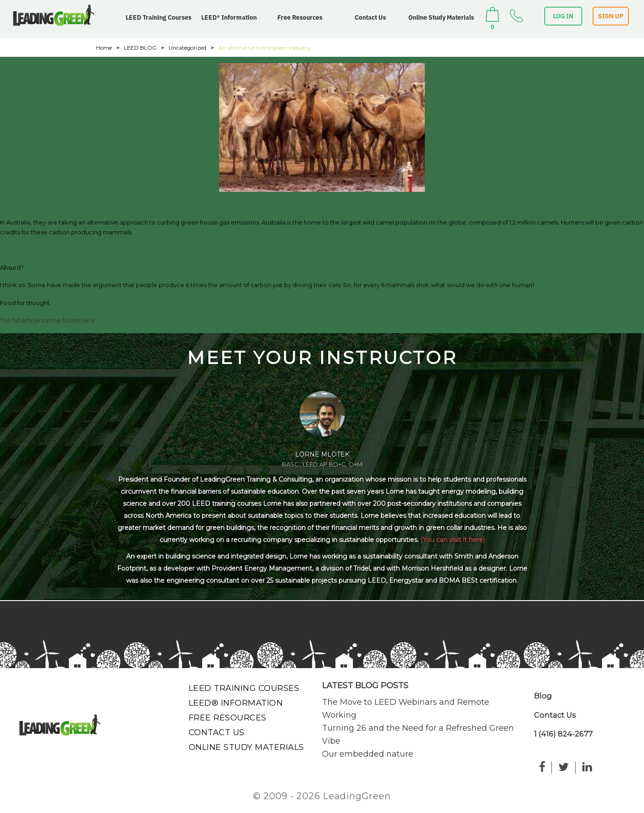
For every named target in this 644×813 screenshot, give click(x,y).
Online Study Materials (441, 17)
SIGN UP (611, 16)
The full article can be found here (47, 320)
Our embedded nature (368, 754)
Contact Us (370, 17)
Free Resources (300, 17)
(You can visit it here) (453, 540)
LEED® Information (229, 17)
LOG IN (563, 16)
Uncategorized (187, 48)
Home (104, 48)
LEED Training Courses (159, 17)
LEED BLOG (140, 48)
